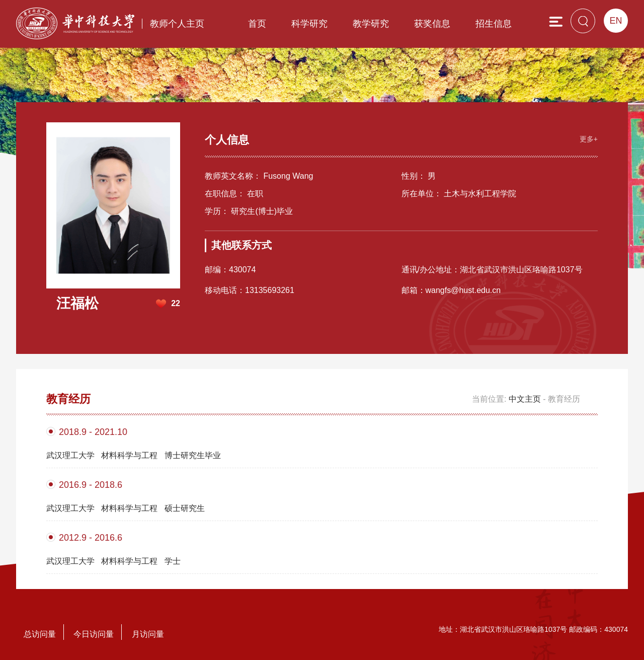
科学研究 (309, 24)
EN (616, 21)
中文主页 (525, 399)
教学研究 (371, 24)
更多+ (589, 139)
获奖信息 (432, 24)
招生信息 (494, 24)
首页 (257, 24)
